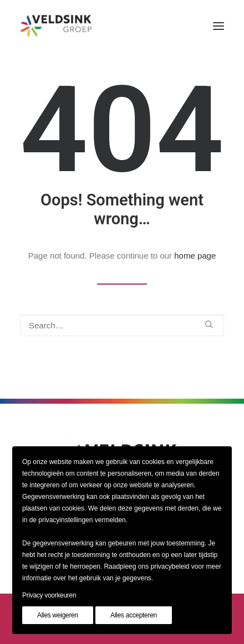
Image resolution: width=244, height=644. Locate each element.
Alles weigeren (58, 615)
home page (195, 256)
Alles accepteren (134, 615)
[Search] (122, 325)
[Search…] (122, 325)
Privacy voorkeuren (49, 595)
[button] (218, 26)
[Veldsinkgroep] (56, 26)
